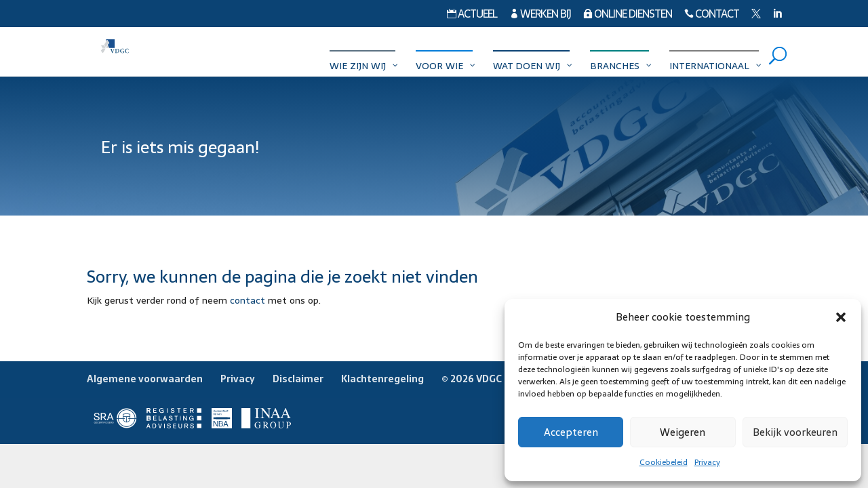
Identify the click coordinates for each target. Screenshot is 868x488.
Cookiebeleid (664, 462)
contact (248, 300)
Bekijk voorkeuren (795, 432)
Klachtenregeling (382, 379)
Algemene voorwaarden (145, 379)
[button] (841, 317)
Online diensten (628, 15)
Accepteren (571, 432)
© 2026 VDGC (472, 379)
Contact (712, 15)
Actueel (472, 15)
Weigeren (683, 432)
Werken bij (540, 15)
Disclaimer (298, 379)
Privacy (707, 462)
